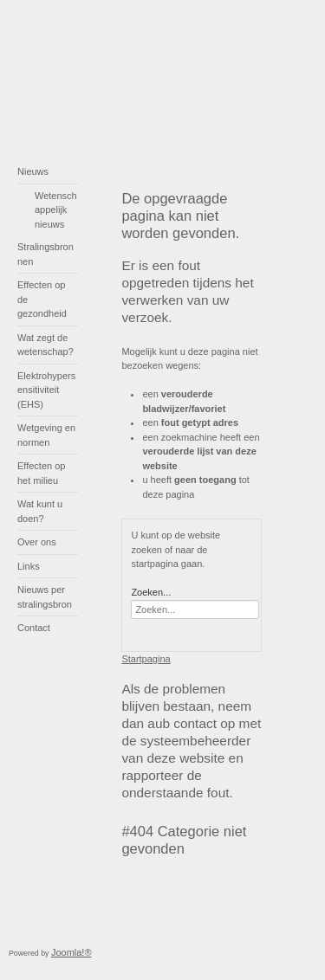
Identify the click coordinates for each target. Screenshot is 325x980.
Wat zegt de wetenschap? (45, 345)
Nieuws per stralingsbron (45, 597)
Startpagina (146, 659)
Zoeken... (151, 592)
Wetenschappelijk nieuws (56, 210)
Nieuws (33, 171)
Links (29, 566)
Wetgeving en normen (46, 435)
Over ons (37, 542)
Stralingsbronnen (45, 254)
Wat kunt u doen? (40, 511)
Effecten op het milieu (41, 473)
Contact (34, 628)
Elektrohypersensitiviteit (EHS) (46, 390)
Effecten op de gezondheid (42, 299)
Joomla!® (71, 952)
